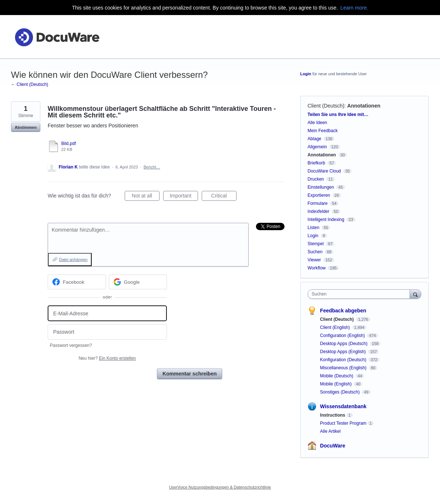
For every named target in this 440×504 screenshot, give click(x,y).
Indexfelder (318, 211)
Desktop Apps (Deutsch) (344, 344)
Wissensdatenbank (343, 406)
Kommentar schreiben (190, 374)
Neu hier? (107, 358)
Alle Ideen (317, 123)
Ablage (314, 139)
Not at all (146, 197)
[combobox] (361, 294)
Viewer (314, 260)
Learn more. (354, 8)
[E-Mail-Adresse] (107, 313)
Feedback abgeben (343, 311)
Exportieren (319, 195)
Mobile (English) (336, 384)
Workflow (317, 268)
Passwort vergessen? (71, 345)
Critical (224, 197)
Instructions (333, 415)
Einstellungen (321, 187)
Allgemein (317, 147)
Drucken (316, 179)
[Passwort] (107, 332)
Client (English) (336, 327)
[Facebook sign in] (77, 282)
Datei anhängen (73, 260)
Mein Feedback (323, 131)
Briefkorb (316, 163)
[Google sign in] (138, 282)
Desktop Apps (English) (344, 352)
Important (184, 197)
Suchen (315, 252)
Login (306, 74)
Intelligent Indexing (326, 220)
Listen (313, 228)
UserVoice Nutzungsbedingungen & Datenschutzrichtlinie (220, 487)
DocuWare (333, 446)
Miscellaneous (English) (344, 368)
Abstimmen (26, 127)
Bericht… (152, 167)
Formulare (318, 203)
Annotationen (364, 106)
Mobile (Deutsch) (337, 376)
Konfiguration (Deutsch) (344, 360)
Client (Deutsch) (326, 106)
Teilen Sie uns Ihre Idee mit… (338, 115)
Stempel (316, 244)
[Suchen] (415, 294)
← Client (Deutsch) (30, 84)
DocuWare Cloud (324, 171)
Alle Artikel (330, 431)
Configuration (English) (343, 336)
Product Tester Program (343, 423)
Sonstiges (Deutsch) (340, 392)
